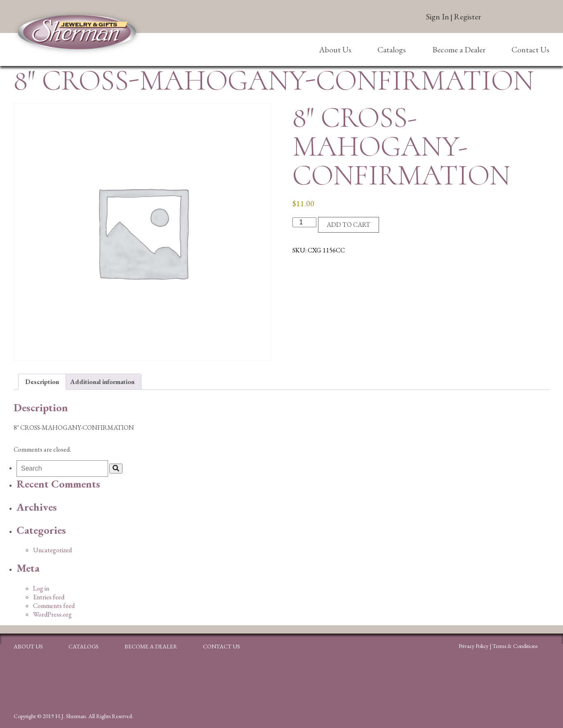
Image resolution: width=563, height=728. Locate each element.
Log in (41, 588)
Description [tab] (42, 382)
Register (467, 16)
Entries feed (49, 597)
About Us (335, 49)
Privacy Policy (473, 646)
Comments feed (54, 606)
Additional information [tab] (102, 382)
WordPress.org (52, 614)
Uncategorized (52, 550)
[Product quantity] (304, 222)
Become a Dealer (459, 49)
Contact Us (530, 49)
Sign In (438, 16)
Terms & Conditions (515, 646)
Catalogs (392, 49)
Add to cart (349, 225)
